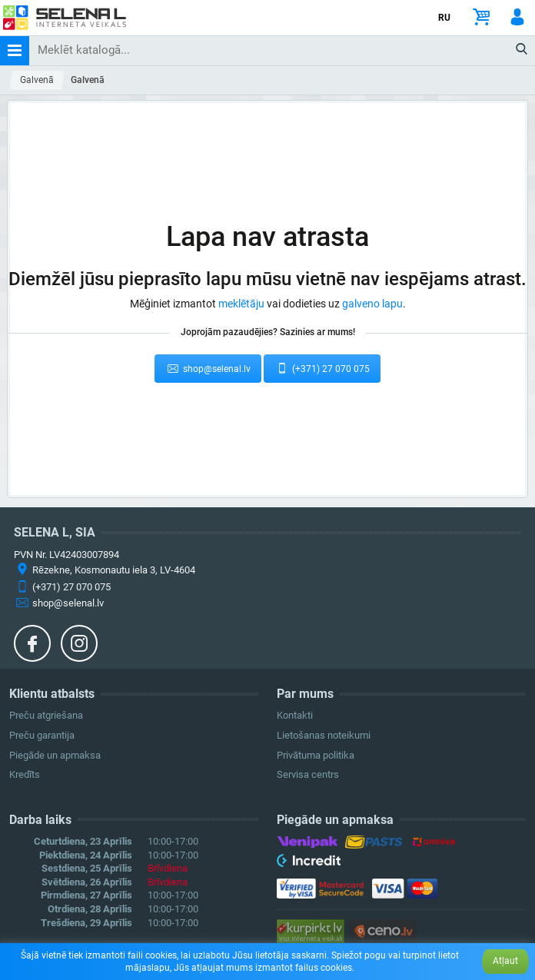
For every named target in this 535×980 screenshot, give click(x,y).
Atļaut (505, 961)
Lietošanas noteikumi (324, 735)
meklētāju (241, 304)
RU (444, 18)
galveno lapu (372, 304)
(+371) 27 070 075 (322, 368)
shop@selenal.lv (208, 368)
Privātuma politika (316, 755)
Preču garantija (42, 735)
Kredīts (25, 774)
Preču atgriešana (46, 715)
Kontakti (295, 715)
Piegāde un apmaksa (55, 755)
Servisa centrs (308, 774)
